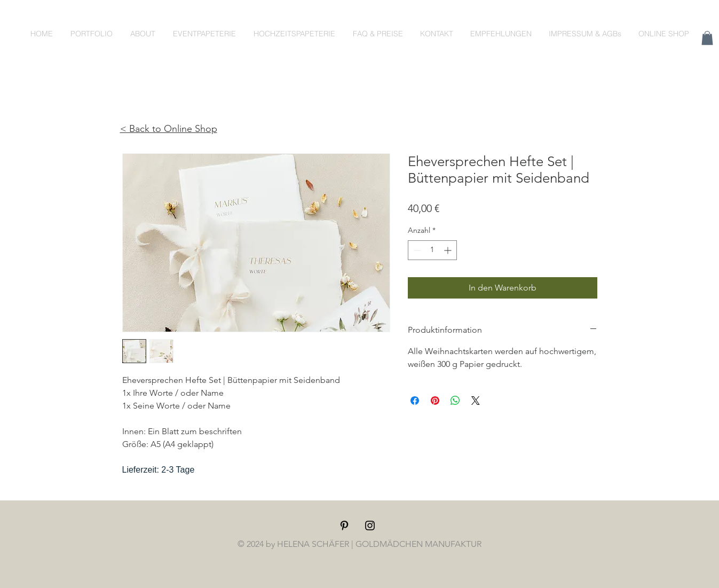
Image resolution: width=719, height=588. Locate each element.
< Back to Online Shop (169, 129)
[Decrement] (416, 250)
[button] (707, 38)
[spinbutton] (432, 250)
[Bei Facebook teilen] (415, 401)
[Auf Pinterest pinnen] (435, 401)
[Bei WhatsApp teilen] (455, 401)
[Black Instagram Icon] (370, 526)
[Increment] (449, 250)
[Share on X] (476, 401)
